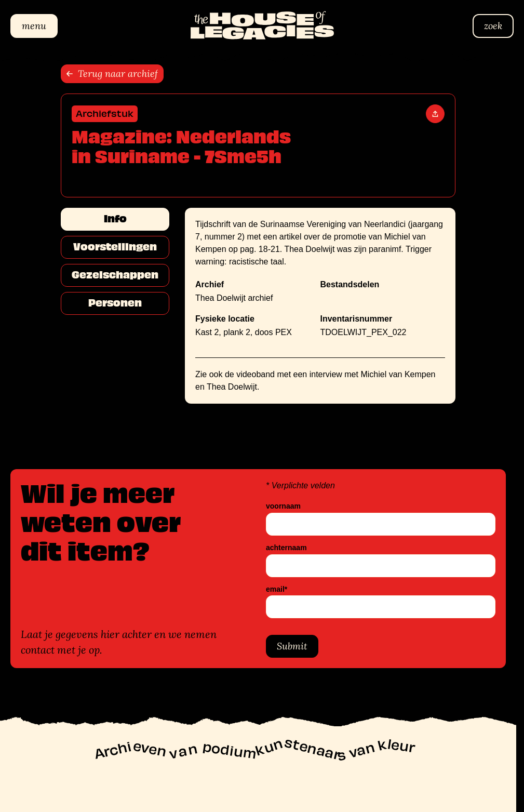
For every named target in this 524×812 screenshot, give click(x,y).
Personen (115, 303)
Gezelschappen (115, 275)
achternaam (286, 548)
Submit (292, 646)
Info (115, 219)
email (277, 589)
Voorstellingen (115, 247)
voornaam (283, 506)
